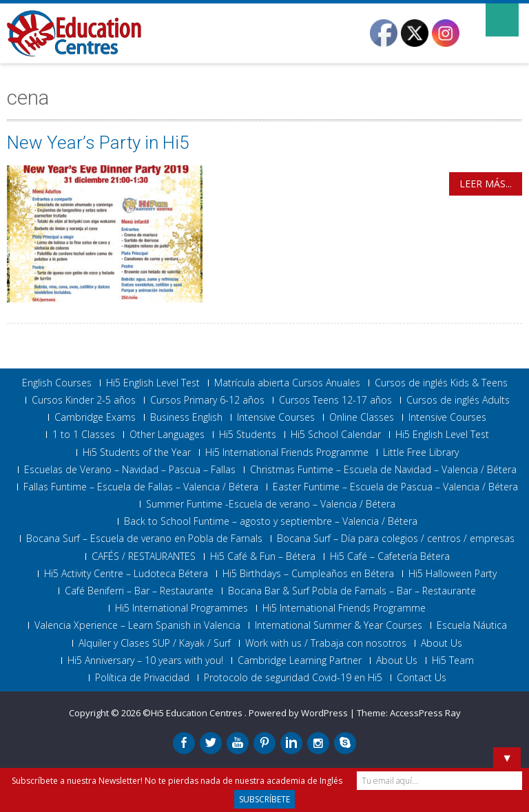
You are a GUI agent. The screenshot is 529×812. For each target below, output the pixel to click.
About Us (442, 643)
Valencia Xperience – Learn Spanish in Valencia (137, 625)
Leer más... (486, 184)
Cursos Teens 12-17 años (335, 400)
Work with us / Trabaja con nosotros (326, 643)
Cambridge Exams (95, 417)
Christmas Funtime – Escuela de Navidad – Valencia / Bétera (383, 470)
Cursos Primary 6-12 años (207, 400)
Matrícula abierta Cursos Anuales (287, 383)
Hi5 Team (453, 660)
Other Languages (167, 435)
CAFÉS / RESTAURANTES (144, 556)
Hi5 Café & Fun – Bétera (263, 556)
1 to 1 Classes (84, 435)
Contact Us (422, 678)
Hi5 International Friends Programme (287, 452)
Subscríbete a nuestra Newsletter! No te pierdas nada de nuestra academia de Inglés (177, 781)
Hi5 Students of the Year (137, 452)
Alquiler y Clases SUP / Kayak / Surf (155, 643)
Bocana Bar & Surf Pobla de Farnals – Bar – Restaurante (352, 591)
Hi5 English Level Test (153, 383)
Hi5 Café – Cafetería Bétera (390, 556)
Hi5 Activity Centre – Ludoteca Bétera (126, 574)
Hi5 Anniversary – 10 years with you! (145, 660)
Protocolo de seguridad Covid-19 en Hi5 (293, 678)
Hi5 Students (248, 435)
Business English (186, 417)
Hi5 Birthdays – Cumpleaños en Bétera (308, 574)
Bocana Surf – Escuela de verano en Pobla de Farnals (144, 539)
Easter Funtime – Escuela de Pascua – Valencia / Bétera (395, 487)
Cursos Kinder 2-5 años (84, 400)
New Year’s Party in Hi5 (98, 143)
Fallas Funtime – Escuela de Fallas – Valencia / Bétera (141, 487)
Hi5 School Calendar (336, 435)
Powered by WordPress (298, 713)
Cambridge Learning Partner (300, 660)
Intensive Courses (276, 417)
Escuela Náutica (472, 625)
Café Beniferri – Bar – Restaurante (139, 591)
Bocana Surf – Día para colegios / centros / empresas (396, 539)
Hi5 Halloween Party (453, 574)
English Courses (57, 383)
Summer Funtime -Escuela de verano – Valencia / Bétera (271, 504)
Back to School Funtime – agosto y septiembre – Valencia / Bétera (271, 521)
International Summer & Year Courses (339, 625)
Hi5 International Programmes (181, 608)
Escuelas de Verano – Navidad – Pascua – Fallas (130, 470)
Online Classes (362, 417)
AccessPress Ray (425, 713)
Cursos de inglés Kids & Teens (441, 383)
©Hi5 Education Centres (194, 713)
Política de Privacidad (142, 678)
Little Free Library (421, 452)
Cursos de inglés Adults (458, 400)
